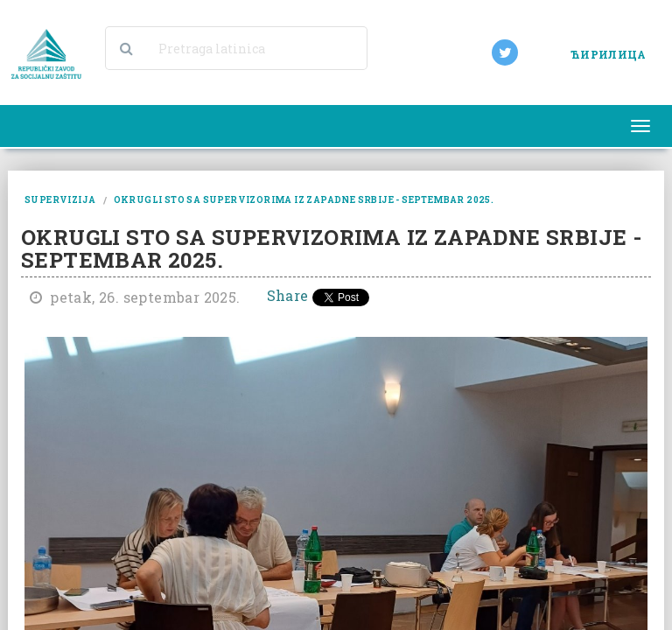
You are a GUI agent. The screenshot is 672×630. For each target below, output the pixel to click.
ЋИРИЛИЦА (608, 54)
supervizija (60, 200)
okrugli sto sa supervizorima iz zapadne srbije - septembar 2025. (304, 200)
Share (288, 295)
